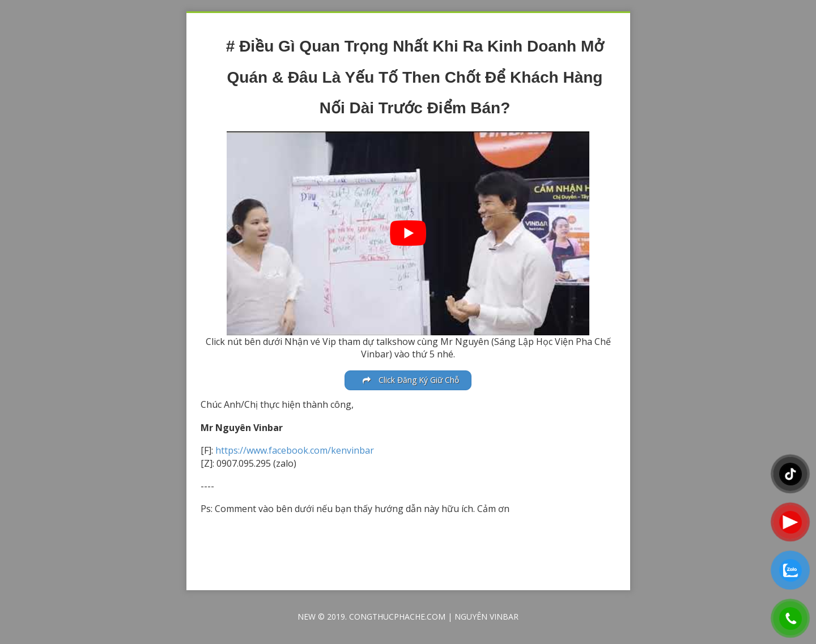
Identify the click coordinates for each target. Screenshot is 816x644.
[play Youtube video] (408, 233)
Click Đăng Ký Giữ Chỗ (411, 380)
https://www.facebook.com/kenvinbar (295, 450)
